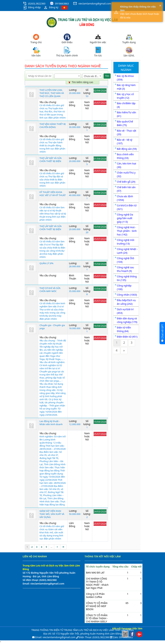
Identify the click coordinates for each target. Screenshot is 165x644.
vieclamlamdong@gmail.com (95, 4)
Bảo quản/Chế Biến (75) (125, 123)
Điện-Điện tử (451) (127, 337)
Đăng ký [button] (51, 8)
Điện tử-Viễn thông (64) (124, 329)
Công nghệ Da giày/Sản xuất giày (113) (125, 218)
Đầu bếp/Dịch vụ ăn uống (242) (126, 302)
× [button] (160, 6)
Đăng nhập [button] (32, 8)
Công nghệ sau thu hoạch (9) (126, 269)
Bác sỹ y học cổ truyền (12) (125, 96)
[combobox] (68, 76)
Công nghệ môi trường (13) (126, 242)
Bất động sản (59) (127, 149)
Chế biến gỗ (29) (126, 182)
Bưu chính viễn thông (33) (125, 156)
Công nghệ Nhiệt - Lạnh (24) (127, 251)
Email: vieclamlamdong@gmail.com (55, 637)
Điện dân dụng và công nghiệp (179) (127, 320)
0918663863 (62, 4)
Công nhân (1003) (127, 295)
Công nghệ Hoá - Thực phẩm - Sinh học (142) (127, 231)
